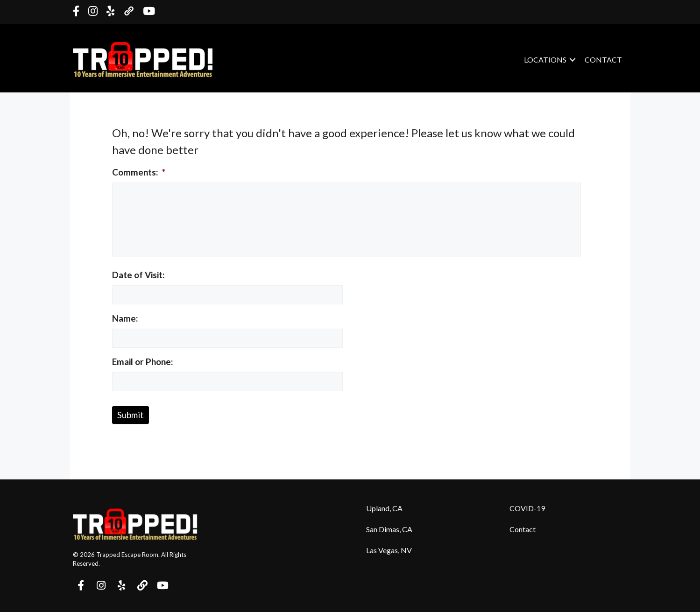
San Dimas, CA (389, 529)
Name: (125, 318)
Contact (603, 60)
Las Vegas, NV (389, 550)
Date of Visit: (138, 275)
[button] (573, 60)
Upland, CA (384, 508)
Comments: (139, 172)
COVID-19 (527, 508)
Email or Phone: (143, 362)
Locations (545, 60)
